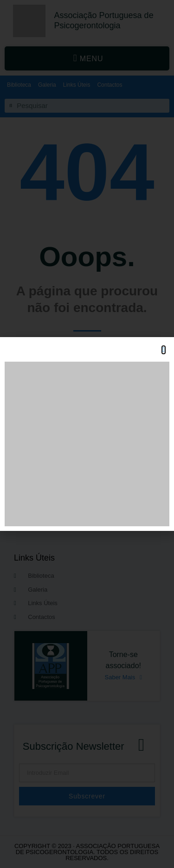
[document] (87, 434)
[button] (164, 350)
